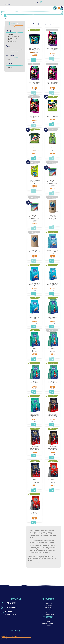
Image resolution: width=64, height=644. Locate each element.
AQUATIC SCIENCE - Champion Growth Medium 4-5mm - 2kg (53, 413)
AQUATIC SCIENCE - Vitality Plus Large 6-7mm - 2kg (53, 381)
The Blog (36, 2)
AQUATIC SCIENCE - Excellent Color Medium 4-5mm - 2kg (52, 478)
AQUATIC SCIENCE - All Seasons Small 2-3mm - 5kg (34, 283)
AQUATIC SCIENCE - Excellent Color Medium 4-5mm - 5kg (34, 511)
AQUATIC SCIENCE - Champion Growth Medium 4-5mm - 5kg (35, 446)
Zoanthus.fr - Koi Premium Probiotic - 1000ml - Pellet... (52, 216)
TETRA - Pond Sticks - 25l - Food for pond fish (35, 181)
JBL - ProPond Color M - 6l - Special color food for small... (34, 116)
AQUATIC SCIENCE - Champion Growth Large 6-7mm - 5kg (34, 478)
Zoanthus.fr (12, 42)
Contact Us (45, 2)
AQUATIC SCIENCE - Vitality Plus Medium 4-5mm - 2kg (52, 348)
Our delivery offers (48, 600)
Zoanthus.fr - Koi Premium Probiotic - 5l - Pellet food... (35, 250)
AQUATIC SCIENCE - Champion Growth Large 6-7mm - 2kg (52, 446)
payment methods (48, 607)
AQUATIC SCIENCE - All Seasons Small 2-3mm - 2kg (52, 250)
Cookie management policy (48, 611)
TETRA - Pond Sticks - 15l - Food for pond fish (53, 148)
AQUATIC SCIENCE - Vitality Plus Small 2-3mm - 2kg (52, 316)
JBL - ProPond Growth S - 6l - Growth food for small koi (34, 83)
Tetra (10, 40)
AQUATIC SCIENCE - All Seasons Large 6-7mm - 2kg (52, 283)
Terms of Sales (48, 605)
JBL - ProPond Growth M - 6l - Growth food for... (52, 83)
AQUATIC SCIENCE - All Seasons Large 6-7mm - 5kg (34, 316)
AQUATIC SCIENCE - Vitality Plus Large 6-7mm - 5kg (35, 413)
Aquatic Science (14, 36)
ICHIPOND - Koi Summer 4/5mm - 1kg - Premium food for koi (53, 181)
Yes (10, 59)
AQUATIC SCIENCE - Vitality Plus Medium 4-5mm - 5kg (34, 381)
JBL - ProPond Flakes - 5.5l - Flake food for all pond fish (34, 49)
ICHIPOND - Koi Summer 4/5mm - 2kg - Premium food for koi (35, 216)
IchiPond (11, 35)
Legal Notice (48, 609)
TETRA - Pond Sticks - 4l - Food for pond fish (52, 115)
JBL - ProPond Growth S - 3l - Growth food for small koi (52, 49)
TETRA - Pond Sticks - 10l (35, 148)
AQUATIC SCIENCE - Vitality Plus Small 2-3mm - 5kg (34, 348)
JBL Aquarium (13, 38)
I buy (33, 60)
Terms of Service (48, 602)
